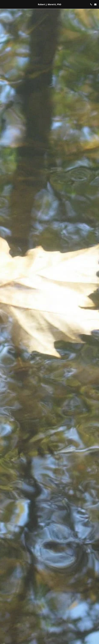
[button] (3, 4)
